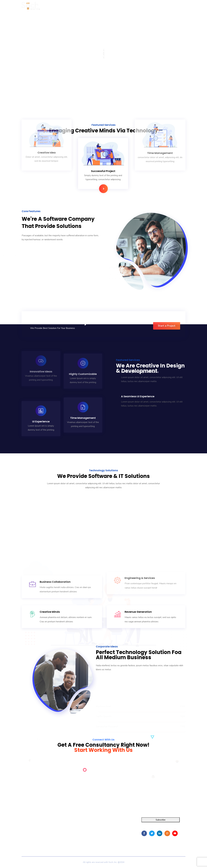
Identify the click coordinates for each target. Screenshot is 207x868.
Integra (25, 821)
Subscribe (161, 820)
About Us (64, 826)
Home (62, 821)
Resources (65, 831)
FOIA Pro (26, 826)
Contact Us (65, 837)
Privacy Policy (66, 841)
